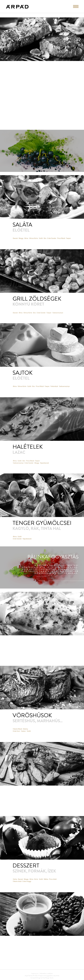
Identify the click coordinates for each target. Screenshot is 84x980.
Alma (26, 238)
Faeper (68, 238)
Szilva (15, 879)
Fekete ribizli (17, 881)
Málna (46, 879)
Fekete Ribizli (17, 729)
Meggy (21, 238)
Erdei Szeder (52, 238)
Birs (45, 238)
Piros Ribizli (61, 238)
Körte (36, 879)
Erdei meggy (27, 881)
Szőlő (41, 238)
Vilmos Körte (33, 238)
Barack (15, 238)
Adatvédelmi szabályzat (46, 973)
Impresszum (35, 973)
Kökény (25, 729)
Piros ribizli (53, 879)
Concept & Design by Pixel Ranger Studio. (42, 978)
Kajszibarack (27, 539)
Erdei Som (16, 731)
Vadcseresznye (64, 386)
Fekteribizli (54, 386)
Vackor (23, 731)
